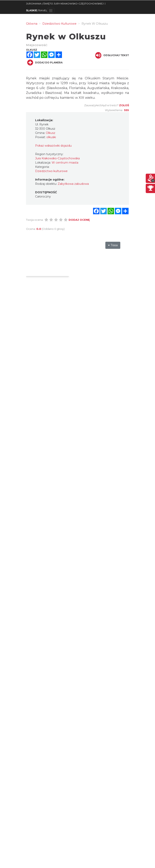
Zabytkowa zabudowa (73, 184)
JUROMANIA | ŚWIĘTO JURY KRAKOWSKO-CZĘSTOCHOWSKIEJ (65, 4)
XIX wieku (87, 98)
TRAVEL (37, 10)
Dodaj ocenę (79, 220)
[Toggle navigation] (51, 11)
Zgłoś (124, 105)
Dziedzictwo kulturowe (51, 171)
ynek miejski (39, 78)
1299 (64, 83)
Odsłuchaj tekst (112, 55)
